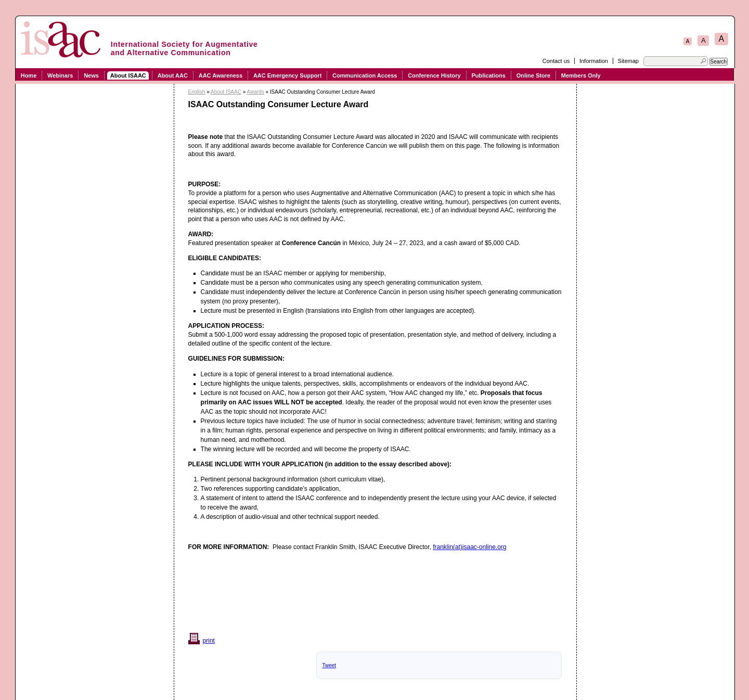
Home (29, 75)
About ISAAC (128, 75)
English (197, 92)
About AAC (173, 75)
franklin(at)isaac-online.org (469, 547)
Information (594, 61)
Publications (488, 75)
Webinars (60, 75)
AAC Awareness (221, 75)
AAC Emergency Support (287, 75)
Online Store (533, 75)
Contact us (556, 61)
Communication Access (365, 75)
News (91, 75)
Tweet (329, 665)
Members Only (581, 75)
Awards (255, 92)
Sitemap (628, 61)
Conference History (434, 75)
